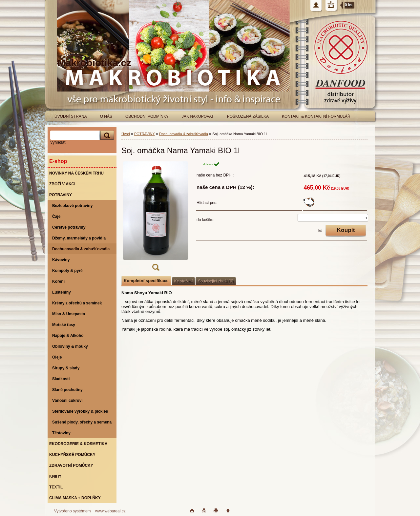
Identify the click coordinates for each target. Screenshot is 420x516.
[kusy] (333, 218)
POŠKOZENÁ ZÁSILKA (248, 116)
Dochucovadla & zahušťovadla (184, 134)
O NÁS (106, 116)
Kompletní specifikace (146, 281)
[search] (106, 135)
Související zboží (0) (216, 281)
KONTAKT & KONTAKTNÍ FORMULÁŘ (316, 116)
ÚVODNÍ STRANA (71, 116)
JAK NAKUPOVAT (198, 116)
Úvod (126, 134)
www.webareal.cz (110, 511)
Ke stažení (184, 281)
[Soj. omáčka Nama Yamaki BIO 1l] (156, 218)
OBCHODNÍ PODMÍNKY (147, 116)
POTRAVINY (145, 134)
